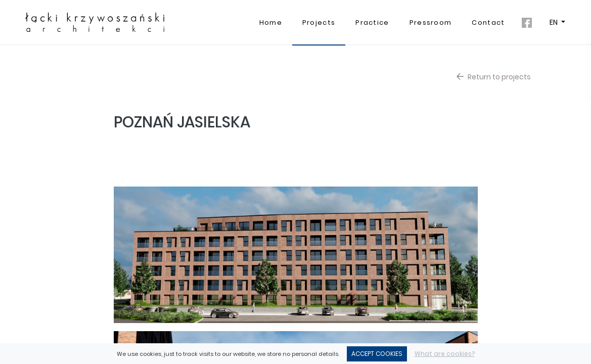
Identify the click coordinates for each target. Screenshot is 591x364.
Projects (319, 22)
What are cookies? (445, 354)
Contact (488, 22)
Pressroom (431, 22)
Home (271, 22)
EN (554, 22)
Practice (372, 22)
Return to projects (494, 77)
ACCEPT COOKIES (377, 354)
